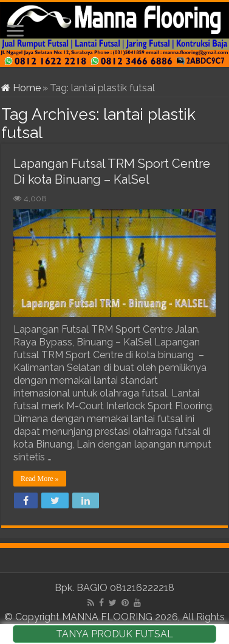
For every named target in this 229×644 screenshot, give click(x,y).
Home (21, 88)
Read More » (40, 479)
